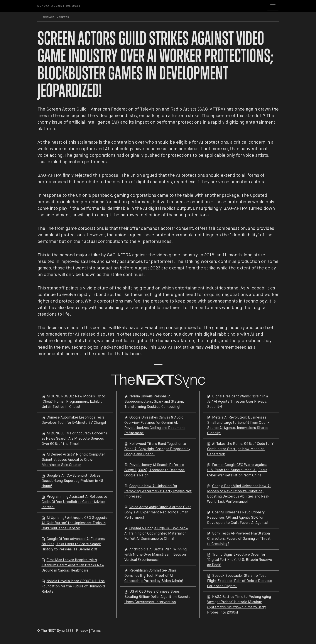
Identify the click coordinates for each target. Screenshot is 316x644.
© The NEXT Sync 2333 (55, 631)
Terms (96, 631)
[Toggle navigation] (273, 6)
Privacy (82, 631)
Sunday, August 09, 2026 (59, 6)
